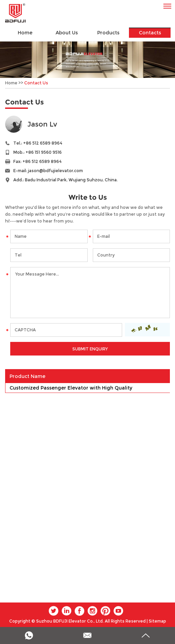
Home (25, 33)
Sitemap (157, 621)
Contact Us (36, 83)
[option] (87, 60)
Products (108, 33)
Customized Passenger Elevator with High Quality (71, 388)
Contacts (150, 33)
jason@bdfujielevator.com (55, 171)
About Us (67, 33)
